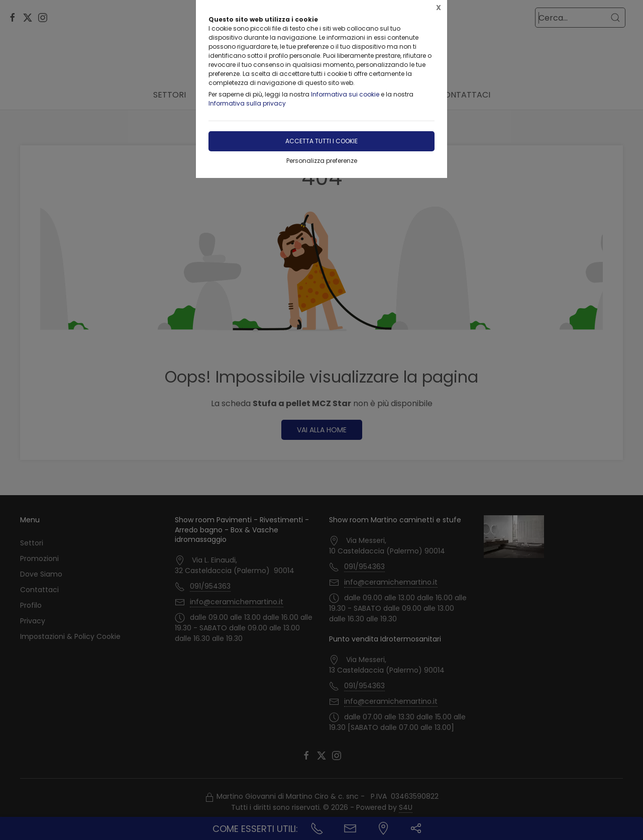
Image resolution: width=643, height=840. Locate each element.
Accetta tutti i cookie (321, 141)
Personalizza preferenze (322, 161)
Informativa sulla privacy (247, 103)
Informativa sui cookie (345, 94)
